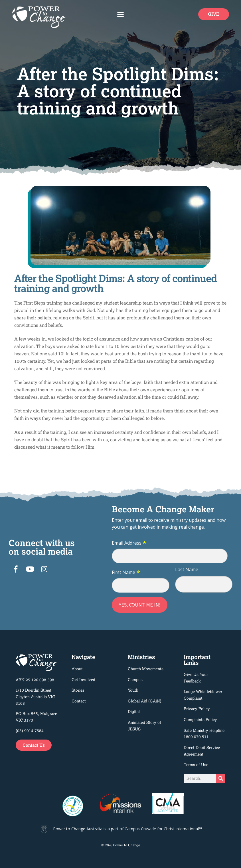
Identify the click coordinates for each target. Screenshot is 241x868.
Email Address (129, 543)
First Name (126, 573)
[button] (121, 14)
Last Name (187, 569)
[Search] (221, 778)
